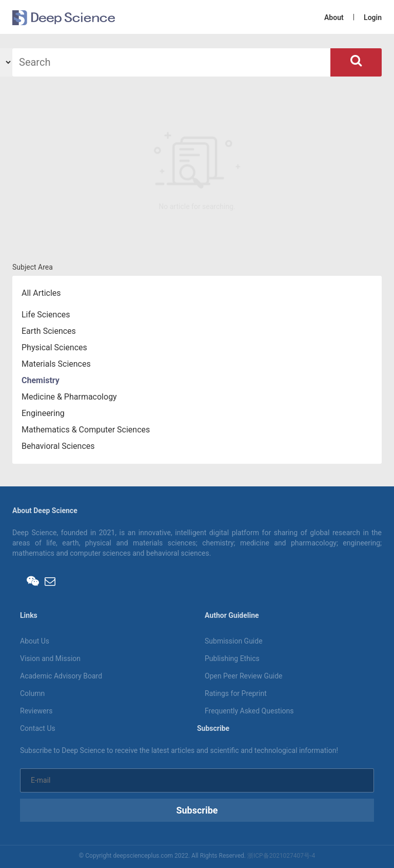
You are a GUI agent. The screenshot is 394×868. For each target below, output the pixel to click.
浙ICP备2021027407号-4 (281, 856)
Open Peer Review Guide (243, 676)
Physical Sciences (54, 347)
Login (373, 17)
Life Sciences (46, 315)
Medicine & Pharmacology (69, 397)
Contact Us (38, 728)
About (334, 17)
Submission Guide (234, 641)
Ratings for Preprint (236, 693)
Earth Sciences (49, 331)
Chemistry (41, 380)
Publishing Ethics (232, 658)
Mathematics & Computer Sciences (86, 430)
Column (32, 693)
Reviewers (36, 711)
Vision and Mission (50, 658)
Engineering (43, 413)
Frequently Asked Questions (249, 711)
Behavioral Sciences (58, 446)
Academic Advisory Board (61, 676)
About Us (35, 641)
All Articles (41, 293)
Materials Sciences (56, 364)
